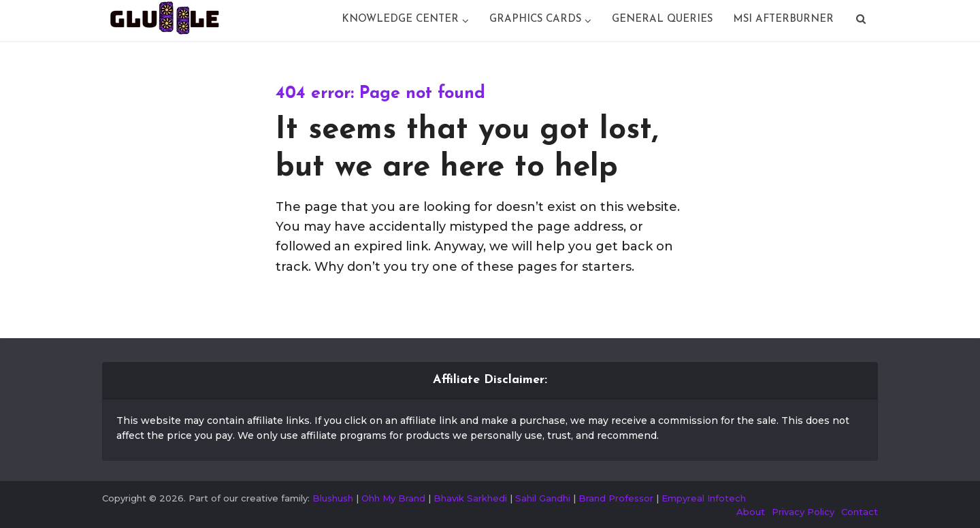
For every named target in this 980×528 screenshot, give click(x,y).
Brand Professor (616, 498)
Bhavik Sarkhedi (470, 498)
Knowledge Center (400, 19)
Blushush (333, 498)
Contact (860, 512)
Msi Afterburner (783, 19)
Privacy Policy (803, 512)
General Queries (662, 19)
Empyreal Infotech (704, 498)
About (751, 512)
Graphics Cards (535, 19)
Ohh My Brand (393, 498)
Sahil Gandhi (543, 498)
